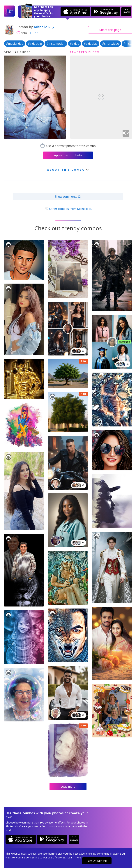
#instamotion (56, 44)
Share (110, 30)
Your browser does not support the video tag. (101, 97)
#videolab (91, 44)
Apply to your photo (68, 155)
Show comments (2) (68, 197)
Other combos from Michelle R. (68, 209)
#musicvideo (15, 44)
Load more (68, 787)
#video (75, 44)
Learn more (74, 857)
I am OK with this (97, 861)
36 (34, 33)
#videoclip (35, 44)
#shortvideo (111, 44)
